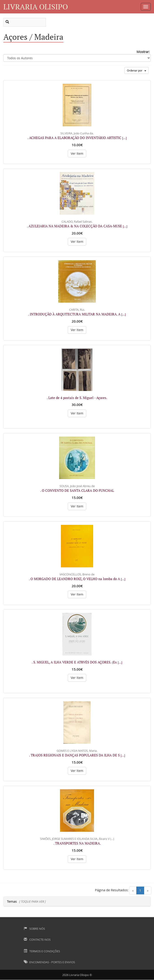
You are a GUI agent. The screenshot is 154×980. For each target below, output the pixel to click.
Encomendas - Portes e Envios (49, 962)
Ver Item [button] (77, 153)
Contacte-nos (37, 940)
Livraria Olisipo (36, 7)
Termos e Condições (42, 951)
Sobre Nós (34, 929)
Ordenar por (137, 70)
